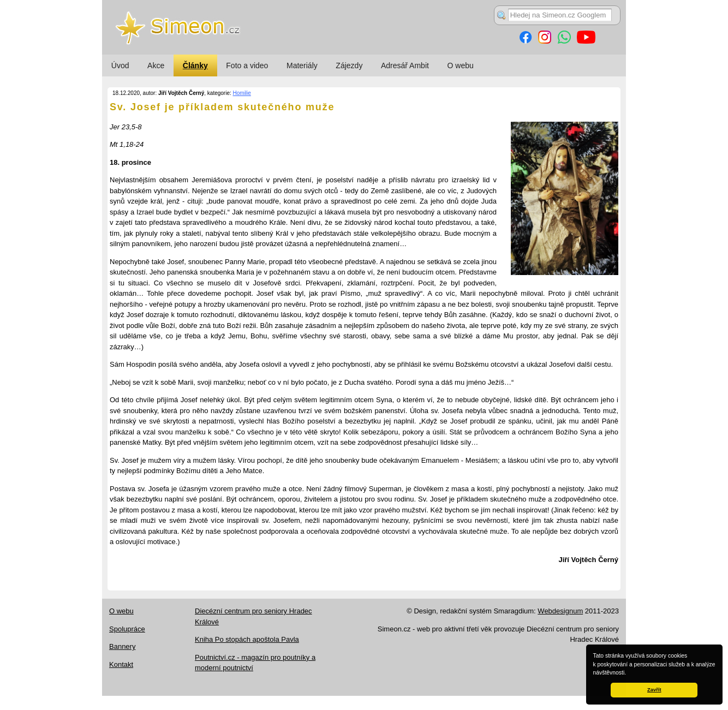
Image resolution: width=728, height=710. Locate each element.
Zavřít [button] (654, 690)
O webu (461, 65)
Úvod (120, 65)
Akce (156, 65)
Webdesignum (560, 611)
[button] (629, 673)
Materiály (302, 65)
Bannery (122, 646)
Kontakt (121, 664)
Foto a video (247, 65)
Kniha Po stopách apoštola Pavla (247, 639)
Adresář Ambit (405, 65)
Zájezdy (349, 65)
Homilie (242, 93)
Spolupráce (127, 629)
